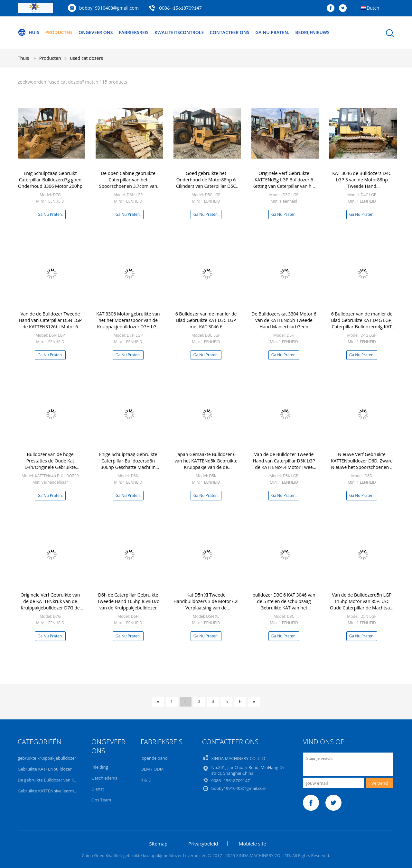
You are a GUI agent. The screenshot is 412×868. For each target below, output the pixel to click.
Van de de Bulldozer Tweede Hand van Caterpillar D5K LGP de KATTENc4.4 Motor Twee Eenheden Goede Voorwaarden (284, 467)
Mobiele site (253, 844)
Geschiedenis (104, 778)
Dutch (373, 8)
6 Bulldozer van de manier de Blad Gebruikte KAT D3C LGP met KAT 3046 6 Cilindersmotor (206, 323)
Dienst (98, 789)
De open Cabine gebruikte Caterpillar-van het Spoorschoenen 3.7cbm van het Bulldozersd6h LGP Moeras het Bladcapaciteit (128, 186)
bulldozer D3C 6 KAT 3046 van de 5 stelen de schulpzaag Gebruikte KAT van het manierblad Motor (284, 604)
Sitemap (158, 844)
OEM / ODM (152, 769)
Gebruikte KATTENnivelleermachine (52, 791)
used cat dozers (87, 58)
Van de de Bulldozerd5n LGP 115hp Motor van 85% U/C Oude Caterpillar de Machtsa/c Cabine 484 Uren (362, 604)
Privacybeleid (203, 844)
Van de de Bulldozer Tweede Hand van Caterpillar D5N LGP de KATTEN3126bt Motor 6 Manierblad (50, 323)
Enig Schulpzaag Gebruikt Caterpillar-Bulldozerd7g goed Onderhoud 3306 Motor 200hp (50, 180)
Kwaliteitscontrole (179, 32)
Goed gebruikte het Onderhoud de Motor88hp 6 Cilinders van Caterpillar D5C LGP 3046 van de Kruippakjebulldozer (206, 186)
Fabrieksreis (134, 32)
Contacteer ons (230, 32)
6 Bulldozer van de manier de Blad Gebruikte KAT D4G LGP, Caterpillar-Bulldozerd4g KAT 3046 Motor (362, 323)
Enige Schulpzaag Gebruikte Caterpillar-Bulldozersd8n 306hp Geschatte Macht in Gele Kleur (128, 464)
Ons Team (101, 800)
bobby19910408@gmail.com (109, 8)
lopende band (154, 758)
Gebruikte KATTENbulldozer (45, 769)
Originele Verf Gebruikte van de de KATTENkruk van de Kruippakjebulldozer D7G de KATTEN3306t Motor (50, 604)
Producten (59, 32)
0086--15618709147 (181, 8)
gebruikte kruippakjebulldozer (47, 758)
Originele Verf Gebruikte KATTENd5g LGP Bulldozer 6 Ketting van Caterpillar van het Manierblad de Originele (284, 183)
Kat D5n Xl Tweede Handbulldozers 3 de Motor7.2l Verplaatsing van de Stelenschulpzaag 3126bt (206, 604)
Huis (28, 32)
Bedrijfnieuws (312, 32)
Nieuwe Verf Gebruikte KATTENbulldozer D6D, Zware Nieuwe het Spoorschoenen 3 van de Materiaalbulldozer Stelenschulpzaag (362, 467)
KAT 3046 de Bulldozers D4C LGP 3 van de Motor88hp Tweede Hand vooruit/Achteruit (362, 183)
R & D (146, 780)
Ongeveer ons (96, 32)
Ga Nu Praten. (272, 32)
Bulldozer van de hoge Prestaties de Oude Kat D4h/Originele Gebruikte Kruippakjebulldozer (50, 464)
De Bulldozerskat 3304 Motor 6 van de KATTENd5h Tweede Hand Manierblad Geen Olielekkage (284, 323)
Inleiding (100, 767)
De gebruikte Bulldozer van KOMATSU (55, 780)
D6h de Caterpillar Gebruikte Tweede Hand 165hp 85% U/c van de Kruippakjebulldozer (128, 601)
